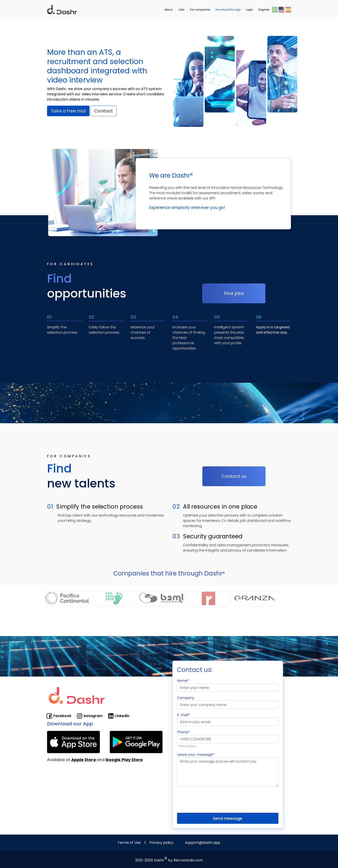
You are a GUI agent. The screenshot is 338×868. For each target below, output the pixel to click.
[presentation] (210, 799)
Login (250, 10)
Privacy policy (161, 843)
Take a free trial (68, 111)
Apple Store (84, 760)
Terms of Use (129, 843)
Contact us (234, 476)
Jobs (181, 10)
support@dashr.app (203, 843)
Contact (103, 111)
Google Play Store (124, 760)
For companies (200, 10)
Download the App (228, 10)
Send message (228, 818)
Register (264, 10)
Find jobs (234, 293)
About (169, 10)
